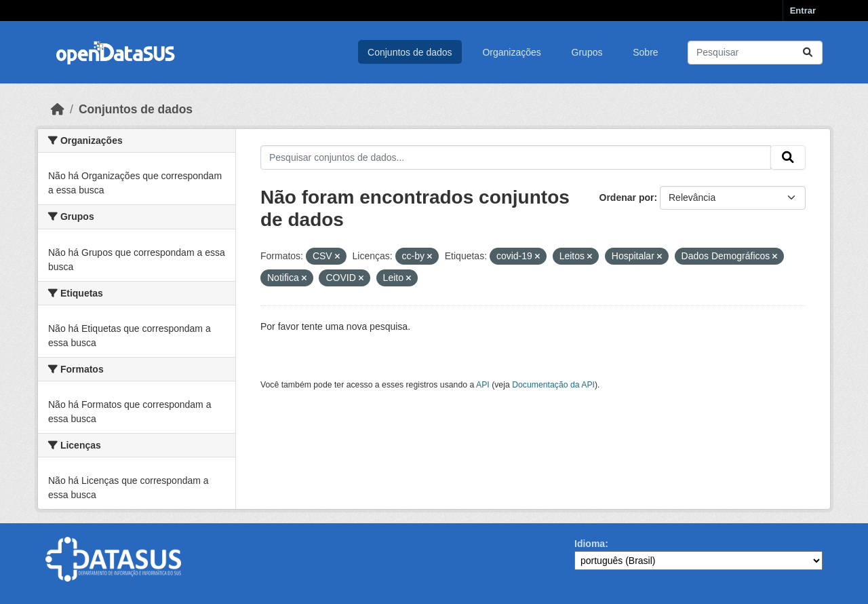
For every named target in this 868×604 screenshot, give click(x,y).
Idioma (590, 544)
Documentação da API (553, 385)
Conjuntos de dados (410, 52)
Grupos (587, 52)
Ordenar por (627, 197)
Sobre (645, 52)
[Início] (58, 109)
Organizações (511, 52)
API (483, 385)
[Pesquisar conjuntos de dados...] (755, 53)
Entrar (803, 11)
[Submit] (808, 53)
